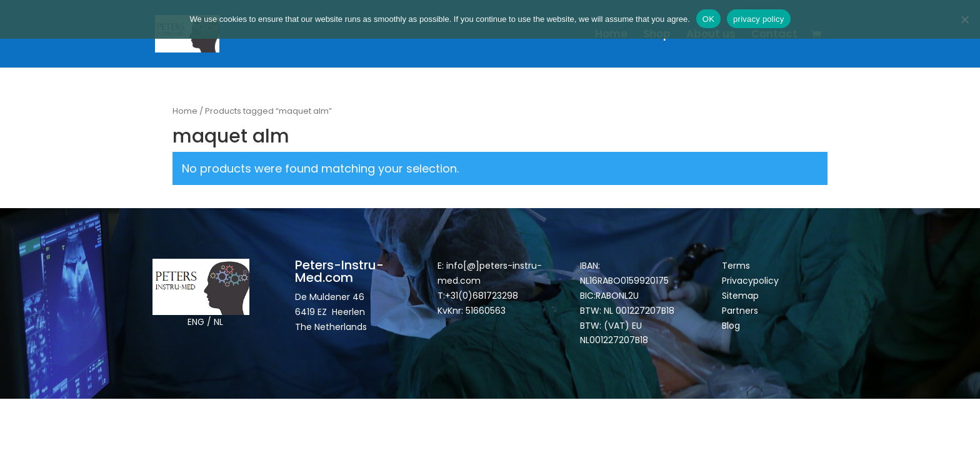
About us (711, 35)
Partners (740, 311)
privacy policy (759, 19)
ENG (196, 322)
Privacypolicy (750, 281)
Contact (774, 35)
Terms (736, 266)
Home (611, 35)
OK (708, 19)
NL (218, 322)
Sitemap (742, 296)
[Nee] (964, 19)
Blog (731, 326)
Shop (657, 35)
